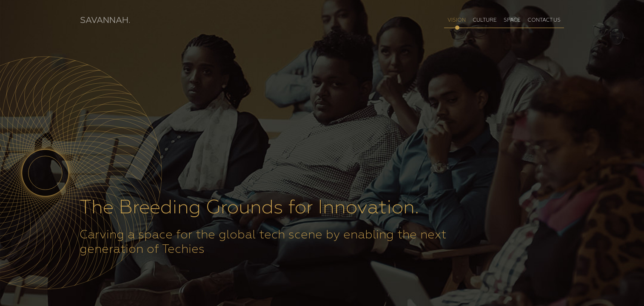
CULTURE (485, 20)
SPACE (512, 20)
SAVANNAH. (105, 20)
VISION (457, 20)
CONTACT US (544, 20)
